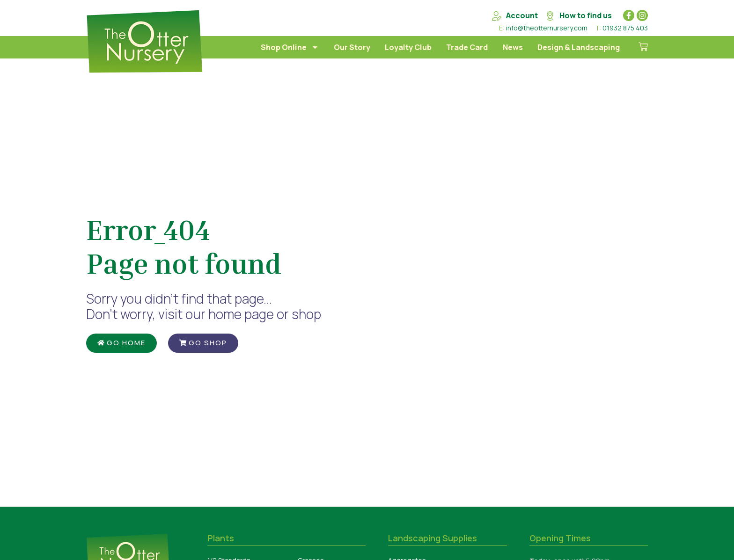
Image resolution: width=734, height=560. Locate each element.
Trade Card (467, 47)
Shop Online (290, 47)
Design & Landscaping (579, 47)
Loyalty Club (408, 47)
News (513, 47)
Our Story (352, 47)
